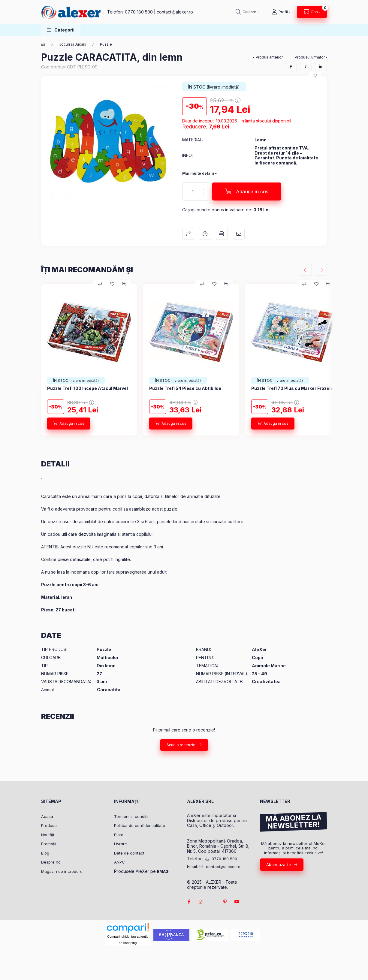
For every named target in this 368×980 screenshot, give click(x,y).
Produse (49, 825)
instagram (201, 902)
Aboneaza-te (279, 864)
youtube (237, 902)
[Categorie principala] (43, 44)
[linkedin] (321, 67)
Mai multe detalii (198, 173)
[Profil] (281, 12)
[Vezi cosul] (312, 12)
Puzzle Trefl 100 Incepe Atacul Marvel (87, 388)
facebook (189, 902)
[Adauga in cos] (247, 191)
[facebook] (291, 67)
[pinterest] (306, 67)
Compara (188, 234)
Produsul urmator (310, 57)
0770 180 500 (139, 12)
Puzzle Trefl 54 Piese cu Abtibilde (185, 388)
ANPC (119, 862)
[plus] (204, 187)
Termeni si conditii (131, 816)
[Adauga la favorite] (315, 76)
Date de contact (129, 853)
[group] (184, 360)
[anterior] (306, 270)
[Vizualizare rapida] (124, 284)
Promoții (49, 844)
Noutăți (48, 835)
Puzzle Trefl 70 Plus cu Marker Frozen (292, 388)
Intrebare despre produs (205, 234)
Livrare (121, 844)
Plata (119, 835)
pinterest (225, 902)
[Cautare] (247, 12)
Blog (45, 853)
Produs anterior (269, 57)
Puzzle (106, 44)
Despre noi (51, 862)
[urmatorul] (321, 270)
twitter (213, 902)
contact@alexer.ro (175, 12)
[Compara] (100, 284)
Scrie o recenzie (181, 745)
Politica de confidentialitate (140, 825)
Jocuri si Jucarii (73, 44)
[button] (61, 30)
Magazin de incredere (62, 871)
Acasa (47, 816)
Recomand (239, 234)
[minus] (204, 196)
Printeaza (222, 234)
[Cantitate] (193, 191)
